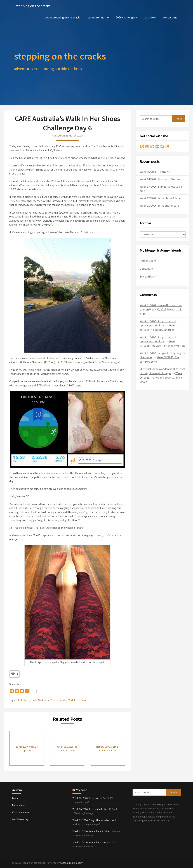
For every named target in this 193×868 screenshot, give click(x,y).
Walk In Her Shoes (78, 700)
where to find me (98, 17)
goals (63, 700)
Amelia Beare (148, 261)
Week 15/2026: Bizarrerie (155, 172)
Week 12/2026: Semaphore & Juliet (161, 198)
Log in (15, 798)
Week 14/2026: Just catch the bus (160, 179)
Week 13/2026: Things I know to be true (93, 820)
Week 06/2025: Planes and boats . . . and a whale (161, 377)
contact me (170, 17)
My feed (82, 790)
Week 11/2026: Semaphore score (159, 205)
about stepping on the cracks (63, 17)
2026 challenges (126, 17)
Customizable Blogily (71, 863)
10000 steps (23, 700)
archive (149, 17)
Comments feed (21, 812)
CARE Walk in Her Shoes (45, 700)
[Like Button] (13, 674)
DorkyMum (146, 269)
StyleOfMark (147, 276)
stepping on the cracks (33, 6)
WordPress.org (20, 819)
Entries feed (19, 805)
